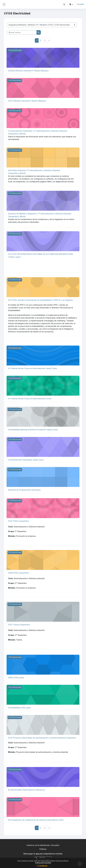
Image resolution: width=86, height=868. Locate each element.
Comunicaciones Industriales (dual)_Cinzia (26, 458)
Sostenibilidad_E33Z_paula (19, 706)
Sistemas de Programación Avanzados (24, 488)
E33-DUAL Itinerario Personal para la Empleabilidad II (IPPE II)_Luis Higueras (41, 299)
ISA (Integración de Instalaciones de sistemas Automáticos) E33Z (36, 818)
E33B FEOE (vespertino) (19, 571)
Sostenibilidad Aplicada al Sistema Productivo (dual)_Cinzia (33, 428)
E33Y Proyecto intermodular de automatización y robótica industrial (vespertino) (42, 736)
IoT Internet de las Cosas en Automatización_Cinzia (30, 397)
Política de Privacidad (43, 863)
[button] (64, 4)
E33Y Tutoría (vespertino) (19, 623)
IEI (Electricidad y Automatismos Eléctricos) (27, 788)
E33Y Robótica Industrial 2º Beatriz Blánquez (27, 101)
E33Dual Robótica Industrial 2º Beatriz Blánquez (28, 71)
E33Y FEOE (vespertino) (19, 519)
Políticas (43, 847)
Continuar (43, 866)
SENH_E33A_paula (16, 676)
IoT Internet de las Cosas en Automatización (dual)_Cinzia (32, 367)
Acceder (80, 4)
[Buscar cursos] (22, 32)
